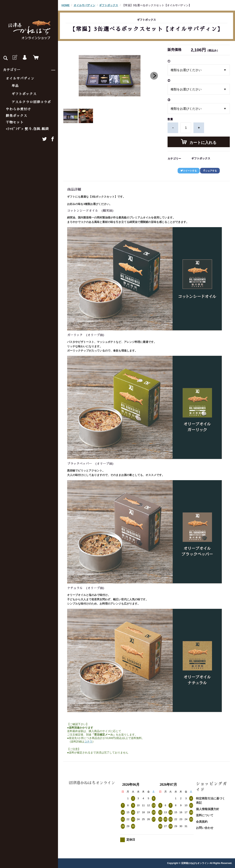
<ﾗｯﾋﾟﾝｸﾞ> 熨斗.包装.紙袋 (27, 129)
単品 (15, 86)
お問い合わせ (205, 828)
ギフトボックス (24, 94)
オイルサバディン (20, 79)
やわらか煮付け (18, 109)
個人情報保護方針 (208, 809)
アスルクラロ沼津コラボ (31, 102)
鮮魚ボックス (17, 116)
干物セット (15, 122)
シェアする (210, 171)
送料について (205, 815)
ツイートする (189, 171)
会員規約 (202, 822)
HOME (66, 5)
